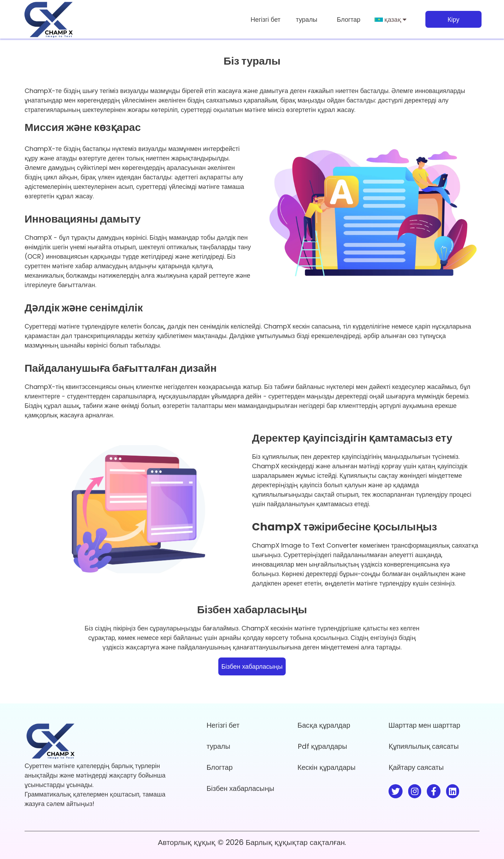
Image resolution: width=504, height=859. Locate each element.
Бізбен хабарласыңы (252, 666)
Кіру (453, 19)
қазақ (390, 19)
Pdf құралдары (322, 746)
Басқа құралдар (324, 725)
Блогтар (349, 19)
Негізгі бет (266, 19)
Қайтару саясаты (416, 767)
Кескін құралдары (327, 767)
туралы (307, 19)
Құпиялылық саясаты (424, 746)
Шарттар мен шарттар (425, 725)
